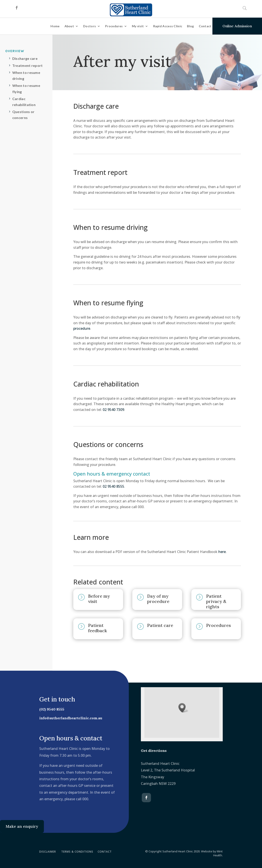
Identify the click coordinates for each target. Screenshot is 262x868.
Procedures (114, 26)
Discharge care (25, 58)
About (69, 26)
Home (55, 26)
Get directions (154, 751)
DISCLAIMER (48, 852)
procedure (82, 328)
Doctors (90, 26)
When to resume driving (26, 75)
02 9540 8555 (113, 486)
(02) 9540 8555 (49, 709)
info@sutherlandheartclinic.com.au (68, 718)
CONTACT (105, 852)
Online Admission (237, 26)
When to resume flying (26, 88)
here (222, 552)
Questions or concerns (23, 115)
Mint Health (218, 853)
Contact (205, 26)
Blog (190, 26)
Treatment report (28, 65)
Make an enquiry (22, 826)
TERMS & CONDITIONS (77, 852)
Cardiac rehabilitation (24, 102)
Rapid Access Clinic (168, 26)
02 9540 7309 (113, 410)
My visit (138, 26)
